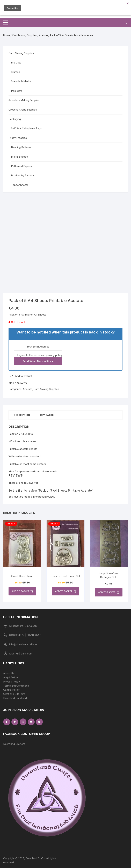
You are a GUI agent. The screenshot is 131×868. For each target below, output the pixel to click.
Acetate (43, 35)
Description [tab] (22, 415)
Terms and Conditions (16, 686)
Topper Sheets (20, 185)
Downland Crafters (14, 744)
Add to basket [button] (22, 591)
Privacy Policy (12, 682)
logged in (29, 497)
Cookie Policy (11, 690)
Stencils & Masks (21, 81)
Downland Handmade (16, 698)
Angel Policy (10, 677)
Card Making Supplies (24, 35)
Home (7, 35)
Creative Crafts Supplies (23, 110)
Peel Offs (17, 91)
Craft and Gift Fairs (14, 694)
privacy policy (54, 355)
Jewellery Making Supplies (24, 100)
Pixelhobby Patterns (23, 175)
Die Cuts (16, 63)
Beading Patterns (21, 147)
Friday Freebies (18, 138)
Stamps (16, 72)
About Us (9, 673)
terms (37, 355)
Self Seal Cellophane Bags (26, 128)
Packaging (15, 119)
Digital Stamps (19, 157)
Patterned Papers (21, 166)
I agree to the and (38, 355)
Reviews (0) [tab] (47, 415)
